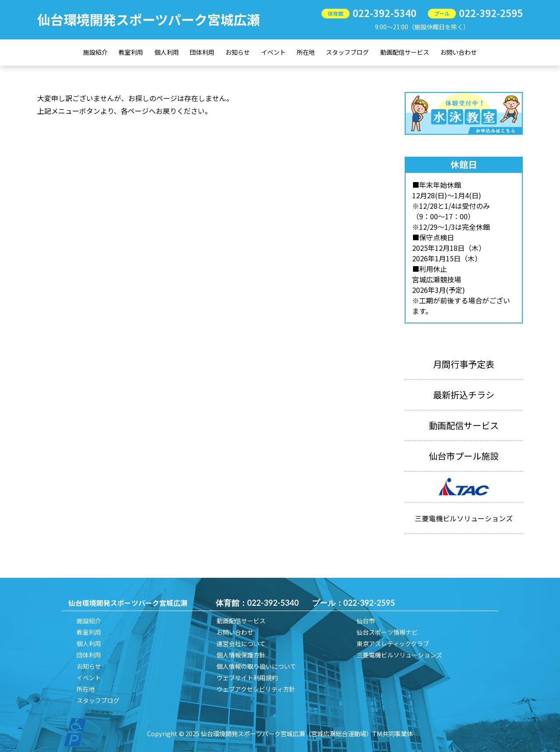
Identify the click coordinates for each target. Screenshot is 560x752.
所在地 (306, 52)
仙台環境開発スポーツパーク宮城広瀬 (149, 19)
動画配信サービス (405, 52)
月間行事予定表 (464, 364)
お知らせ (238, 52)
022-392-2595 (491, 13)
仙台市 (366, 621)
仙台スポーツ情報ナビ (387, 632)
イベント (273, 52)
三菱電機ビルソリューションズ (399, 655)
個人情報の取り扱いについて (256, 666)
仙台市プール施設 (464, 456)
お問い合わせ (458, 52)
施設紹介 (95, 52)
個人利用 (167, 52)
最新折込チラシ (464, 395)
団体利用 (202, 52)
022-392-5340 (385, 13)
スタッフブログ (347, 52)
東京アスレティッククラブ (393, 643)
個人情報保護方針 (241, 655)
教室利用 (131, 52)
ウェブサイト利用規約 (247, 678)
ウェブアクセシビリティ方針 (256, 689)
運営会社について (241, 643)
